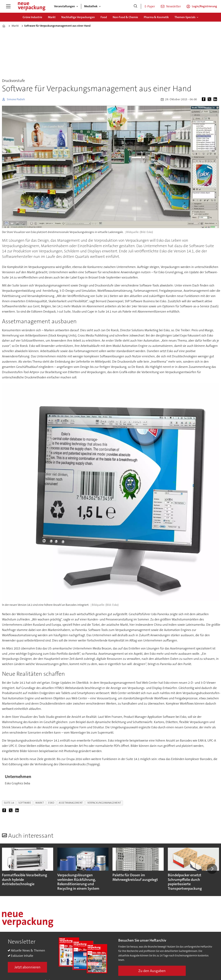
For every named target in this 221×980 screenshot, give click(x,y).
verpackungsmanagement (104, 803)
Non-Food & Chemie (125, 17)
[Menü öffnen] (8, 6)
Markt (52, 17)
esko (51, 803)
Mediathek (91, 6)
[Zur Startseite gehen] (31, 6)
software (25, 803)
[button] (212, 869)
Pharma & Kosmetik (156, 17)
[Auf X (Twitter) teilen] (210, 99)
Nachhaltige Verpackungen (78, 17)
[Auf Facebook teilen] (204, 99)
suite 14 (9, 803)
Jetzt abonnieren (27, 967)
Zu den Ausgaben (152, 971)
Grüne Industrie (32, 17)
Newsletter (174, 6)
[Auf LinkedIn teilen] (216, 99)
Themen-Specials (185, 17)
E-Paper (150, 6)
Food (104, 17)
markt (40, 803)
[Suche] (135, 6)
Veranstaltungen (64, 6)
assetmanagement (71, 803)
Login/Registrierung (204, 6)
